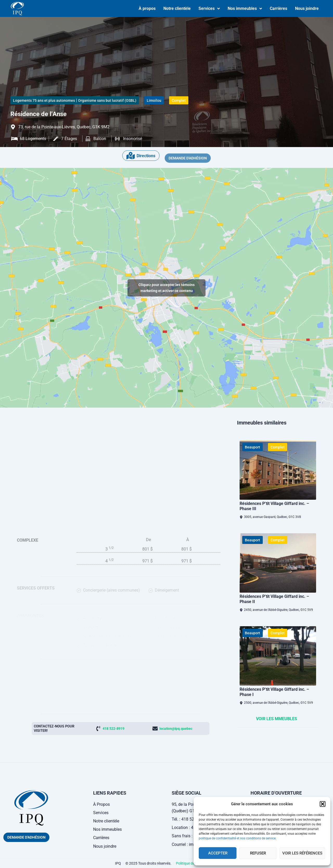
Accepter (218, 853)
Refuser (258, 853)
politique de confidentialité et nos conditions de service (237, 838)
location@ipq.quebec (145, 729)
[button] (323, 804)
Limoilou (154, 100)
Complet (179, 100)
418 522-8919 (117, 729)
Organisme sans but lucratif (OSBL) (107, 100)
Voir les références (302, 853)
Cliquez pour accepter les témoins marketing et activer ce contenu (166, 288)
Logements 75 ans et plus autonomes (44, 100)
